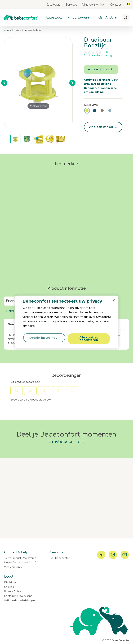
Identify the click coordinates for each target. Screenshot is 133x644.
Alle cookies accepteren (89, 339)
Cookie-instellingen (44, 338)
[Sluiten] (114, 301)
